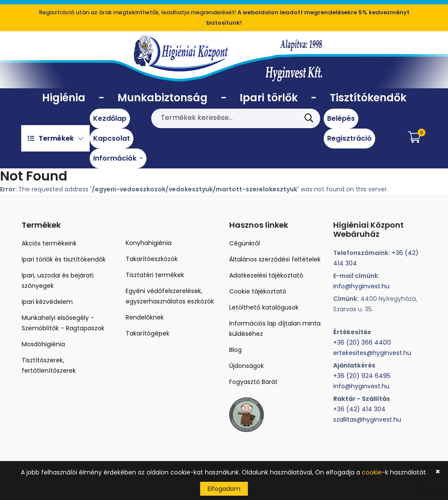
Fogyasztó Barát (253, 382)
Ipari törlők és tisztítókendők (64, 259)
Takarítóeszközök (152, 259)
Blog (235, 350)
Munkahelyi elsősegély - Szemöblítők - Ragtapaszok (63, 323)
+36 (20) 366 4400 (362, 342)
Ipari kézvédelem (47, 302)
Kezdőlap (110, 118)
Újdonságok (247, 366)
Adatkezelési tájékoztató (266, 275)
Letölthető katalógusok (264, 307)
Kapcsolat (112, 138)
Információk (118, 158)
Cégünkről (245, 243)
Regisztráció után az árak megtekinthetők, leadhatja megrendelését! (224, 18)
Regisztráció (349, 138)
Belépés (341, 118)
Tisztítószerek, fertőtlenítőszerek (49, 365)
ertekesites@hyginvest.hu (372, 353)
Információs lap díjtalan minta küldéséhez (275, 329)
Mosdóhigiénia (43, 344)
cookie (372, 472)
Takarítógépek (148, 333)
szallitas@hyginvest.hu (367, 419)
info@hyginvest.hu (361, 286)
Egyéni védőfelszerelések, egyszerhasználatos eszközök (170, 296)
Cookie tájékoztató (258, 291)
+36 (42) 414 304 (359, 409)
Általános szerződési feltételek (275, 259)
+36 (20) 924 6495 (362, 376)
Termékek (55, 138)
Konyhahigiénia (149, 243)
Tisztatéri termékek (155, 275)
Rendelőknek (145, 317)
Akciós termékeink (49, 243)
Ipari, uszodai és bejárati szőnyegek (58, 281)
